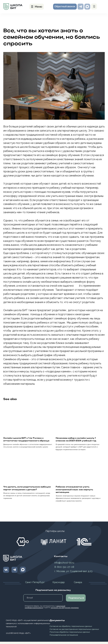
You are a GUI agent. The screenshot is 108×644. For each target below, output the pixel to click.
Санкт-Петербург (35, 585)
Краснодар (59, 585)
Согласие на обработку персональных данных (71, 629)
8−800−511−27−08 (64, 569)
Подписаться (76, 600)
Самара (78, 585)
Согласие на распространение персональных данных (74, 631)
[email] (43, 600)
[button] (65, 7)
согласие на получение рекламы (65, 610)
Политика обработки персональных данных (70, 634)
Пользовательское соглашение (64, 637)
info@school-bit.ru (64, 565)
